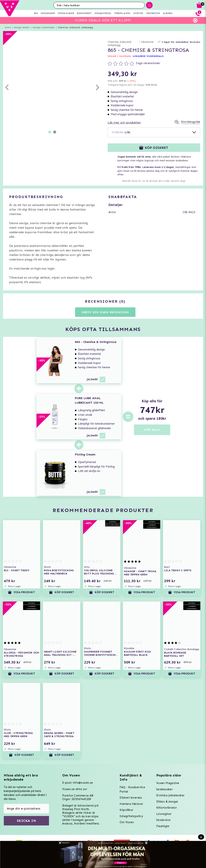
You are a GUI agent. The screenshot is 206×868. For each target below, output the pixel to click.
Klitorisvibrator (167, 808)
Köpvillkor (126, 810)
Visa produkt (21, 592)
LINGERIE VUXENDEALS (148, 56)
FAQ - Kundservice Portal (132, 789)
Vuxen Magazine (168, 783)
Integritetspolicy (131, 816)
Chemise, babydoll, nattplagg (75, 27)
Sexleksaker (164, 789)
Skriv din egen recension (105, 312)
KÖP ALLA (152, 430)
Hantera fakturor (131, 804)
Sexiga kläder (22, 27)
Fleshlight (163, 826)
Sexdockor (164, 820)
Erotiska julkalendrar (170, 795)
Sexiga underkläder (44, 27)
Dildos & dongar (167, 802)
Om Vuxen (127, 822)
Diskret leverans (131, 798)
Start (8, 27)
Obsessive (147, 42)
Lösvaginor (164, 814)
